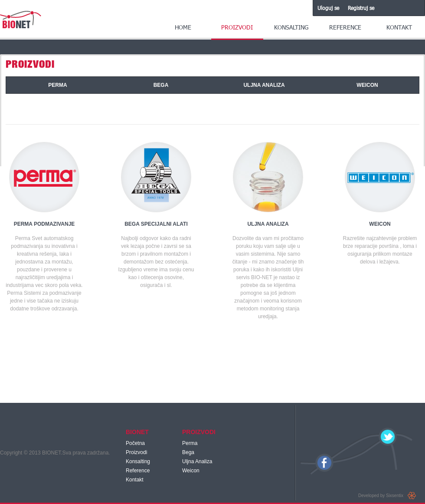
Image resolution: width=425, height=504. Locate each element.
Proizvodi (237, 27)
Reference (345, 27)
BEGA (161, 85)
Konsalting (291, 27)
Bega (188, 452)
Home (183, 27)
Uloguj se (328, 8)
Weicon (191, 471)
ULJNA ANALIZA (264, 85)
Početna (135, 443)
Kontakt (399, 27)
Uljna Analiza (197, 461)
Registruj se (361, 8)
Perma (190, 443)
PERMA (57, 85)
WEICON (367, 85)
